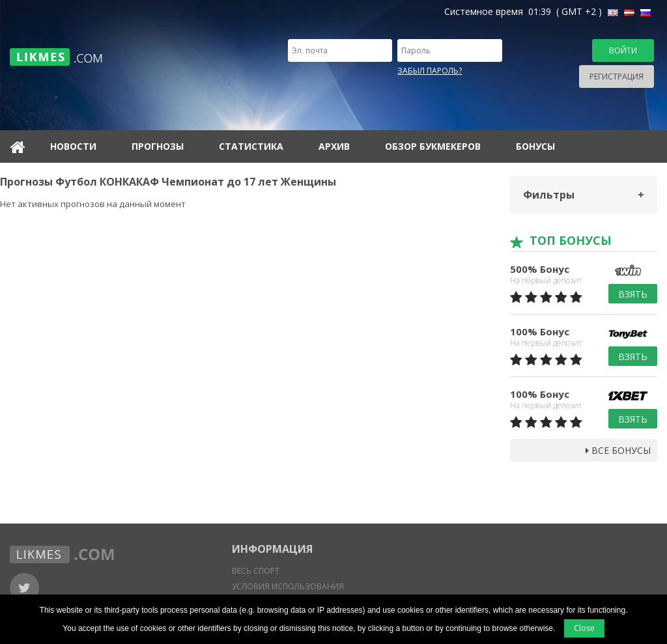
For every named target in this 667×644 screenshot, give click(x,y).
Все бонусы (618, 450)
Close (584, 628)
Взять (633, 294)
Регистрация (617, 77)
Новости (73, 146)
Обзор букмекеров (433, 146)
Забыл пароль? (430, 71)
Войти (623, 50)
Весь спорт (256, 571)
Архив (334, 146)
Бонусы (535, 146)
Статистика (251, 146)
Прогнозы (158, 146)
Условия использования (288, 586)
